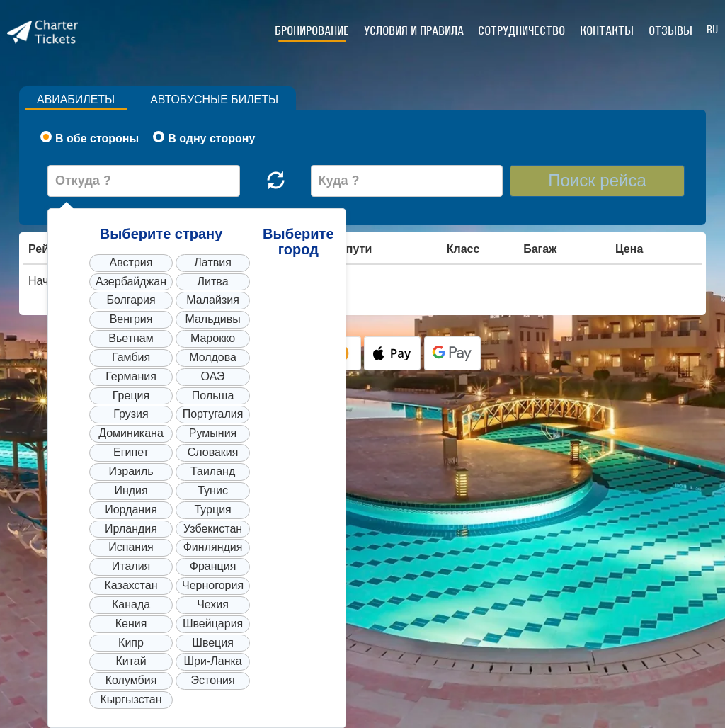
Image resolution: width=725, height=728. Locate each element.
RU (712, 29)
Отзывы (670, 30)
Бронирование (314, 30)
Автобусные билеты (215, 99)
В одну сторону (204, 138)
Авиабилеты (76, 99)
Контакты (607, 30)
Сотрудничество (523, 30)
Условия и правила (415, 30)
